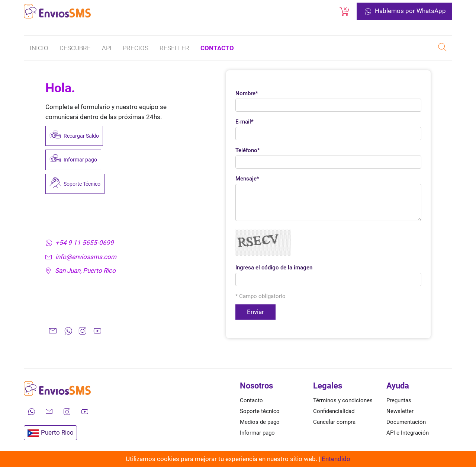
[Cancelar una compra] (344, 11)
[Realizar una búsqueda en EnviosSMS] (442, 48)
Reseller (174, 48)
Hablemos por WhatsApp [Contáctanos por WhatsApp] (404, 11)
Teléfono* (248, 150)
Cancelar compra (334, 422)
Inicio (39, 48)
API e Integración (408, 433)
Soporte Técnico (75, 184)
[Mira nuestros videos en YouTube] (85, 412)
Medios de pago (260, 422)
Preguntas (399, 400)
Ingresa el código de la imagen (274, 268)
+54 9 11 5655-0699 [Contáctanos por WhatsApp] (80, 243)
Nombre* (247, 93)
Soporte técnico (260, 411)
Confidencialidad (334, 411)
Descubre (75, 48)
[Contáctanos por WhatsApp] (31, 412)
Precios (136, 48)
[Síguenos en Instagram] (67, 412)
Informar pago (73, 160)
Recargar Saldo (74, 136)
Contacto (217, 48)
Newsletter (400, 411)
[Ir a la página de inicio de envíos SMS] (57, 11)
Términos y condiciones (343, 400)
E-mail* (245, 122)
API (107, 48)
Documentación (406, 422)
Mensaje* (247, 179)
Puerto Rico (50, 433)
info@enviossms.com (81, 257)
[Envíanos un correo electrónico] (49, 412)
